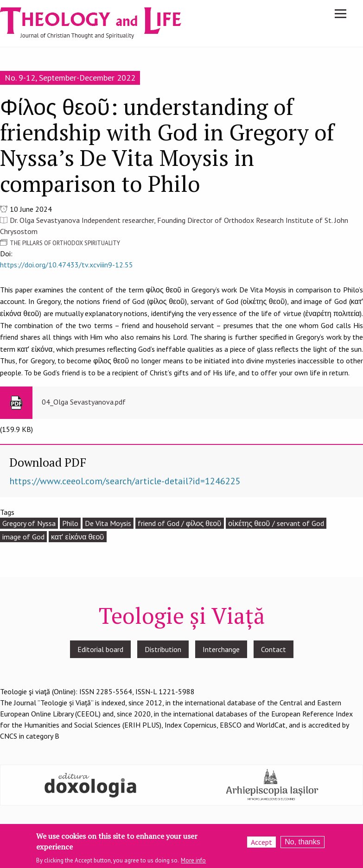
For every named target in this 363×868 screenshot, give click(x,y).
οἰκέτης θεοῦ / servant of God (276, 523)
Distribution (163, 649)
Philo (70, 523)
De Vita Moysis (108, 523)
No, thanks (302, 844)
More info (193, 862)
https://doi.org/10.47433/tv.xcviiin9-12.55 (67, 265)
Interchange (221, 649)
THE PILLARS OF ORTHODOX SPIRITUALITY (65, 243)
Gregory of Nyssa (29, 523)
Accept (261, 844)
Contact (274, 649)
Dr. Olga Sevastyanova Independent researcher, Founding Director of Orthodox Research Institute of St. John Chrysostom (174, 226)
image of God (23, 537)
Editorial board (100, 649)
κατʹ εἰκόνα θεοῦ (78, 537)
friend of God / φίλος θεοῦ (180, 523)
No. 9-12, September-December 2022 (70, 78)
